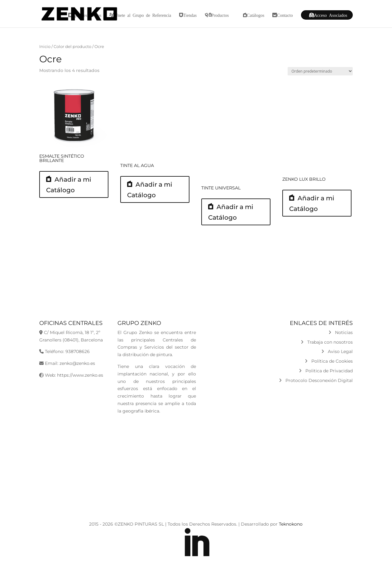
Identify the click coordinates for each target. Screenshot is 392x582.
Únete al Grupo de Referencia (143, 15)
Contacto (285, 15)
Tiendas (190, 15)
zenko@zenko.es (77, 363)
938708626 (78, 351)
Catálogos (256, 15)
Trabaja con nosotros (327, 342)
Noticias (341, 332)
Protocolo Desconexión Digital (316, 380)
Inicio (45, 47)
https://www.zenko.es (80, 375)
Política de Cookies (329, 361)
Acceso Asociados (331, 15)
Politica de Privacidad (326, 371)
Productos (220, 15)
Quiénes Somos (87, 15)
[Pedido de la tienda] (320, 71)
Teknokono (291, 524)
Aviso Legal (337, 351)
